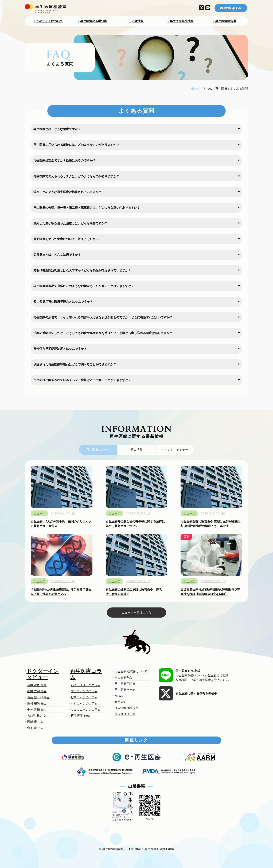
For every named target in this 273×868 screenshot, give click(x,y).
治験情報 (138, 21)
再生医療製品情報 (182, 21)
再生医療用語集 (125, 684)
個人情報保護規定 (126, 708)
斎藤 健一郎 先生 (38, 697)
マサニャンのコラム (84, 691)
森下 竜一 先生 (37, 728)
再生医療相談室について (131, 671)
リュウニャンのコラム (86, 710)
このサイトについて (50, 21)
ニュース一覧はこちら (136, 613)
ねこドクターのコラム (86, 685)
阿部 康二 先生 (37, 722)
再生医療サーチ (125, 690)
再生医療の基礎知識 (94, 21)
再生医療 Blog (80, 716)
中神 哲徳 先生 (37, 710)
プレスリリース (125, 714)
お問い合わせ (233, 8)
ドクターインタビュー (43, 675)
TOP (198, 89)
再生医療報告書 (226, 21)
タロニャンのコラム (84, 703)
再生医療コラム (86, 675)
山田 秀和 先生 (37, 691)
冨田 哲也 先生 (37, 685)
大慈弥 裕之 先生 (38, 716)
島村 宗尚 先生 (37, 703)
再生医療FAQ (123, 677)
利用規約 (120, 702)
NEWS (119, 696)
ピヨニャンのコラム (84, 697)
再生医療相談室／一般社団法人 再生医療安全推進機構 (138, 849)
